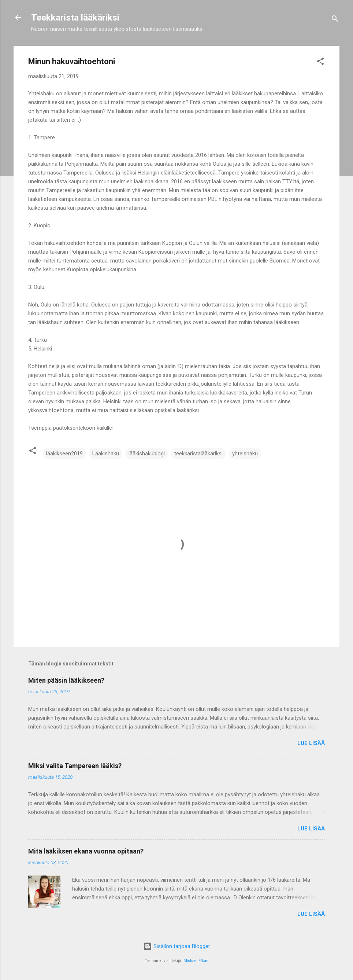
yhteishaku (245, 454)
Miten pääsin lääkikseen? (66, 680)
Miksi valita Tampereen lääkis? (75, 766)
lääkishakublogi (147, 454)
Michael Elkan (196, 961)
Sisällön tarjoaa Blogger (177, 946)
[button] (320, 63)
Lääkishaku (106, 454)
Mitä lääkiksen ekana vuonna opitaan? (86, 851)
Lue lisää (311, 743)
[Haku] (335, 20)
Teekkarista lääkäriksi (75, 18)
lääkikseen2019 (64, 454)
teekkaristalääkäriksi (198, 454)
